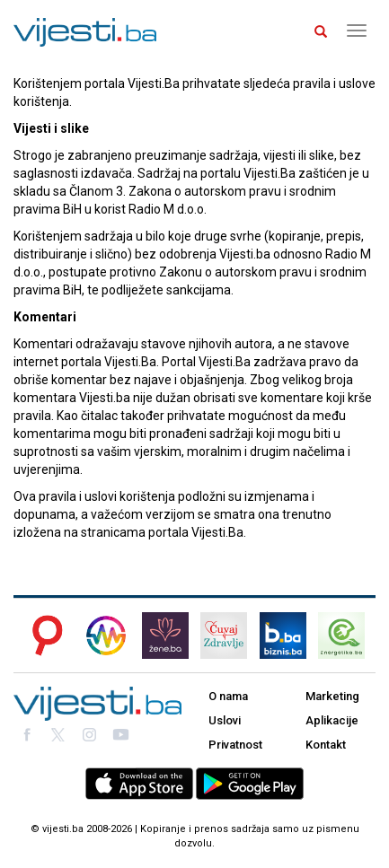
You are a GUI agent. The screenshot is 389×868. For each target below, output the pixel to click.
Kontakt (326, 745)
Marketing (332, 696)
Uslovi (225, 720)
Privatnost (235, 745)
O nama (228, 696)
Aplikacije (332, 720)
